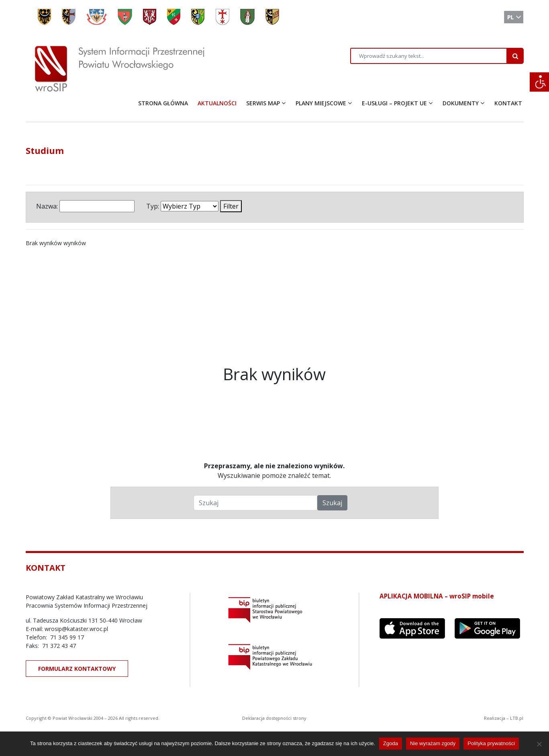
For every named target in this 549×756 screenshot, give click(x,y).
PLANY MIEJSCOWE (321, 103)
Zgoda (391, 743)
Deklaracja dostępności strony (274, 718)
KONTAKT (508, 103)
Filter (231, 206)
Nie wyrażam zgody (433, 743)
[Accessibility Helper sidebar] (539, 82)
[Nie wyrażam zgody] (539, 744)
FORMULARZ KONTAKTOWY (77, 669)
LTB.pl (517, 718)
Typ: (153, 206)
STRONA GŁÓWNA (163, 103)
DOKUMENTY (461, 103)
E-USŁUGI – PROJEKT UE (394, 103)
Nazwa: (47, 206)
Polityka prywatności (491, 743)
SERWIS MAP (263, 103)
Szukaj (332, 503)
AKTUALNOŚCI (217, 103)
